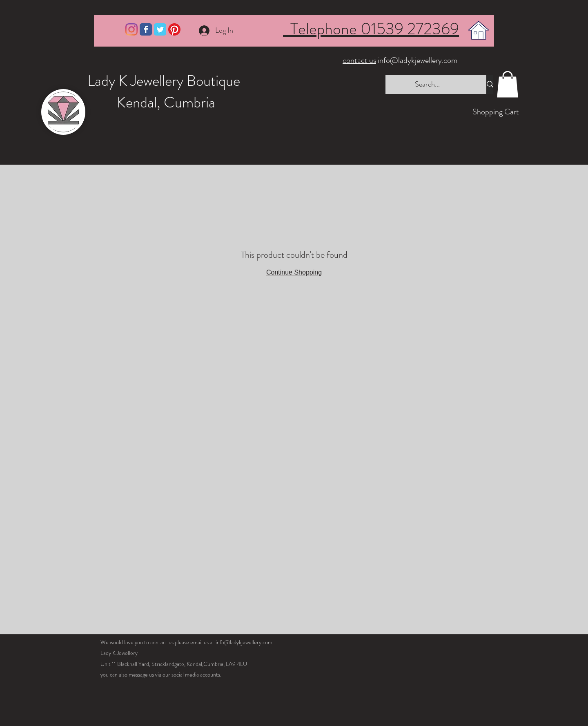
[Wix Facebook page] (146, 29)
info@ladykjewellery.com (401, 60)
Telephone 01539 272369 (371, 29)
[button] (508, 84)
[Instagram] (131, 29)
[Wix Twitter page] (160, 29)
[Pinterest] (174, 29)
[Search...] (428, 85)
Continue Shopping (294, 272)
